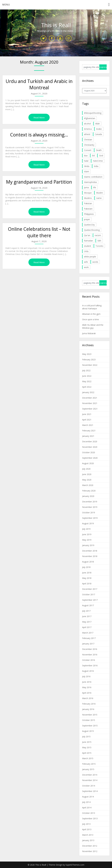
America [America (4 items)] (88, 129)
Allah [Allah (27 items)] (97, 124)
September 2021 (90, 409)
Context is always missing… (39, 135)
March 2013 (88, 835)
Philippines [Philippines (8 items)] (89, 214)
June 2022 (87, 376)
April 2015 (87, 753)
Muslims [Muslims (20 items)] (88, 198)
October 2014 (89, 786)
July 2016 (86, 676)
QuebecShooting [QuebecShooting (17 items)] (92, 230)
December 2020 (90, 441)
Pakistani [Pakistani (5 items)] (88, 209)
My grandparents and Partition (39, 182)
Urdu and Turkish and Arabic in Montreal (39, 84)
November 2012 (90, 851)
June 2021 (87, 414)
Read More (39, 117)
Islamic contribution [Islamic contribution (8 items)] (93, 177)
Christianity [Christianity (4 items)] (89, 145)
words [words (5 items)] (95, 262)
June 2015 (87, 742)
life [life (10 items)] (95, 187)
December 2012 (90, 846)
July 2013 (86, 824)
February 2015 (89, 764)
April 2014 (87, 808)
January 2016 (88, 709)
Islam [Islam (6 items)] (87, 171)
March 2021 (88, 425)
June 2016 (87, 682)
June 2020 (87, 474)
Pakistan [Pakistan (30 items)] (88, 203)
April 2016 (87, 693)
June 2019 (87, 534)
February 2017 (89, 638)
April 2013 (87, 829)
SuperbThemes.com (75, 865)
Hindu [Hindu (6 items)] (87, 166)
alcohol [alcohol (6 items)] (87, 124)
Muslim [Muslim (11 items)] (100, 193)
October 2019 (89, 513)
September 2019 (90, 518)
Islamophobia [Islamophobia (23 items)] (90, 182)
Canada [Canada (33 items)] (98, 134)
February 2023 (89, 360)
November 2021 (90, 403)
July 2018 (86, 567)
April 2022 (87, 387)
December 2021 (90, 398)
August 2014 (88, 797)
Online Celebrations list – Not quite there (39, 232)
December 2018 (90, 551)
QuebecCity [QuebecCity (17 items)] (89, 225)
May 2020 (87, 480)
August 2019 (88, 523)
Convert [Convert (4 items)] (88, 150)
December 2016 (90, 649)
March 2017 (88, 633)
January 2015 (88, 769)
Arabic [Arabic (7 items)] (99, 129)
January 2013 (88, 840)
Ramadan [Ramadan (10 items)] (88, 241)
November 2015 (90, 715)
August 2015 (88, 731)
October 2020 (89, 452)
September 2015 (90, 726)
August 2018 (88, 562)
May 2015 (87, 747)
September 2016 (90, 665)
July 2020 (86, 469)
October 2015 (89, 720)
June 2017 (87, 616)
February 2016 (89, 704)
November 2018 (90, 556)
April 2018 (87, 584)
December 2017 (90, 589)
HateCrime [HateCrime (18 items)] (98, 161)
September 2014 (90, 791)
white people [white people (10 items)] (90, 257)
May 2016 (87, 687)
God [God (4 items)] (101, 155)
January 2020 (88, 496)
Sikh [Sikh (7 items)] (99, 241)
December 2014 (90, 775)
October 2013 (89, 813)
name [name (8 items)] (99, 198)
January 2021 (88, 436)
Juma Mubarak (89, 333)
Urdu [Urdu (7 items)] (86, 251)
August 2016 (88, 671)
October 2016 (89, 660)
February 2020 (89, 491)
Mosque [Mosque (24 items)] (88, 193)
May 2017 (87, 622)
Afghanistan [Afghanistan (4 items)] (90, 118)
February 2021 (89, 431)
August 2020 (88, 463)
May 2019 (87, 540)
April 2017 (87, 627)
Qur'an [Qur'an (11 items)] (87, 235)
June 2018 (87, 573)
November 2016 (90, 655)
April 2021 (87, 420)
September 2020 (90, 458)
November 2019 (90, 507)
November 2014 (90, 780)
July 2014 (86, 802)
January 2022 (88, 392)
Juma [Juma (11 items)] (86, 187)
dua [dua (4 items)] (86, 155)
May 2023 (87, 354)
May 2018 (87, 578)
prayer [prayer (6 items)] (87, 219)
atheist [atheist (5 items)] (87, 134)
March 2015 (88, 758)
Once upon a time (90, 319)
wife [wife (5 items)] (86, 262)
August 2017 (88, 605)
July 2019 (86, 529)
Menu (6, 5)
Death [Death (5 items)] (99, 150)
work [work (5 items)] (86, 267)
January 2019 (88, 545)
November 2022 (90, 365)
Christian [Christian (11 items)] (88, 140)
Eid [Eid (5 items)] (93, 155)
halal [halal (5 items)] (86, 161)
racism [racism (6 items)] (98, 235)
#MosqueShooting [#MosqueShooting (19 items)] (93, 113)
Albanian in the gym (91, 314)
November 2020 (90, 447)
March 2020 (88, 485)
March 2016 (88, 698)
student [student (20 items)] (88, 246)
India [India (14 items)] (96, 166)
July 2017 (86, 611)
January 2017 (88, 644)
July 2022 (86, 370)
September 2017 (90, 600)
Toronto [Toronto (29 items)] (99, 246)
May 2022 (87, 381)
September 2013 (90, 818)
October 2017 (89, 594)
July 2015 (86, 737)
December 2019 (90, 502)
